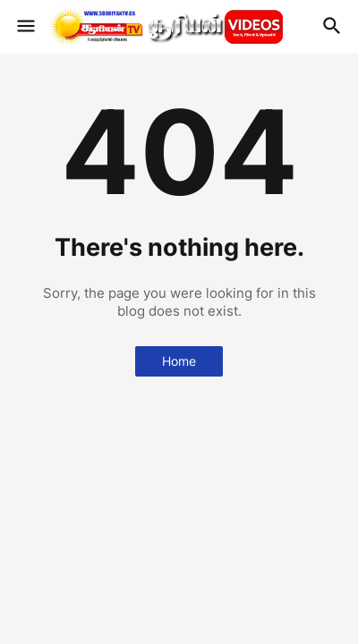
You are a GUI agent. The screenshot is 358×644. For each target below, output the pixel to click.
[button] (25, 27)
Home (179, 361)
